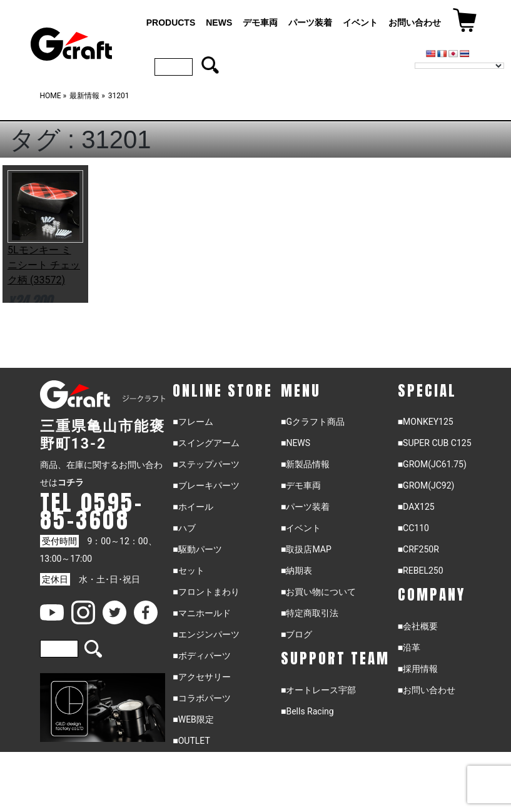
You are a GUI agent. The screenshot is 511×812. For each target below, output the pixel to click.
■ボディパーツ (201, 656)
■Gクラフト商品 (313, 422)
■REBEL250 (421, 571)
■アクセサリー (201, 677)
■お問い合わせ (427, 690)
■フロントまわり (206, 592)
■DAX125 (416, 507)
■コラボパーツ (201, 698)
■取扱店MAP (306, 549)
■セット (188, 571)
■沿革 (409, 647)
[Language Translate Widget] (459, 66)
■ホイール (193, 507)
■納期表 (296, 571)
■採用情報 (418, 669)
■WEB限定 (193, 719)
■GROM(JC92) (426, 485)
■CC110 (413, 528)
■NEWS (296, 443)
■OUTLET (191, 741)
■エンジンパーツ (206, 634)
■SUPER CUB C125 (435, 443)
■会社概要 (418, 626)
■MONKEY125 (426, 422)
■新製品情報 (305, 464)
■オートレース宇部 (318, 690)
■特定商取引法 (310, 613)
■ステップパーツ (206, 464)
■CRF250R (418, 549)
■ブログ (296, 634)
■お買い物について (318, 592)
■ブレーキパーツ (206, 485)
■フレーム (193, 422)
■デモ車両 (301, 485)
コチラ (71, 482)
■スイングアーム (206, 443)
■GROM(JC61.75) (432, 464)
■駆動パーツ (197, 549)
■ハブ (184, 528)
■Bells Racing (307, 711)
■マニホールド (201, 613)
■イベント (301, 528)
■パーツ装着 (305, 507)
